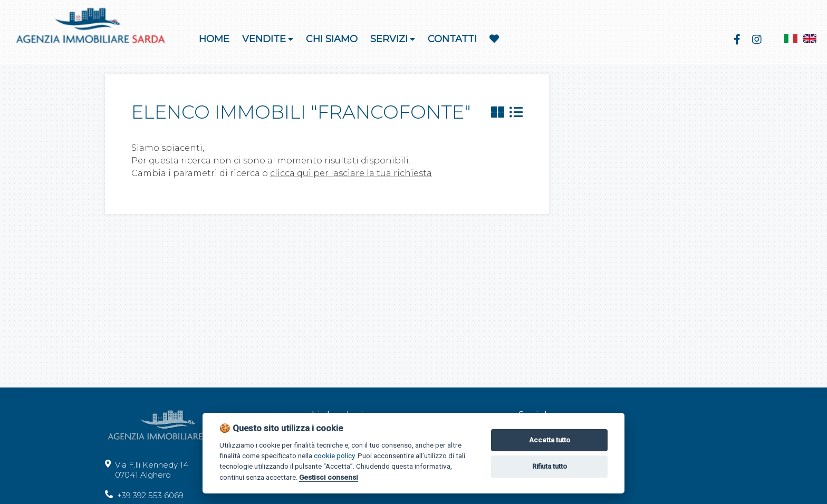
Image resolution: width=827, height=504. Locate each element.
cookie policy (334, 455)
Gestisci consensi (329, 477)
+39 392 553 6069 (144, 495)
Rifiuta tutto (550, 466)
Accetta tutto (550, 440)
